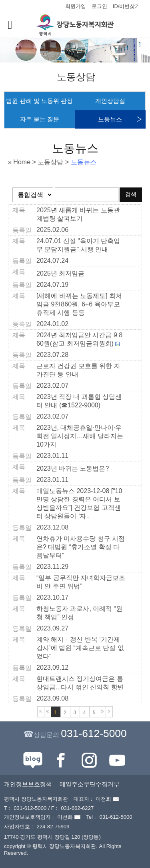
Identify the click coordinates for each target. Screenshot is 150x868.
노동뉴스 (110, 119)
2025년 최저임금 (60, 273)
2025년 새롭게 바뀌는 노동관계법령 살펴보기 (78, 214)
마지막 (109, 712)
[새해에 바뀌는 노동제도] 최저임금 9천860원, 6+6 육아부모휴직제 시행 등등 (79, 304)
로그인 (99, 6)
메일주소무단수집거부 (90, 784)
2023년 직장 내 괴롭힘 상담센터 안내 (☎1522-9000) (79, 401)
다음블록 (102, 712)
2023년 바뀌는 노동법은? (73, 468)
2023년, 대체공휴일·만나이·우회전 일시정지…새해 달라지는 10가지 (80, 436)
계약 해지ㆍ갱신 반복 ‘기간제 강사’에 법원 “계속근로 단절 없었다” (80, 648)
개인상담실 (110, 101)
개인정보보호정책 (28, 784)
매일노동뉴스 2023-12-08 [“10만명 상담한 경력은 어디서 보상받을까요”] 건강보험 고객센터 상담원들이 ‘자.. (79, 503)
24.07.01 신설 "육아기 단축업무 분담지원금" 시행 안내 (78, 245)
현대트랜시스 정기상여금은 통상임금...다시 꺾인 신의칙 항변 (80, 683)
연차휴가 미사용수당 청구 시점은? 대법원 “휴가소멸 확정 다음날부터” (81, 547)
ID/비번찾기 (126, 6)
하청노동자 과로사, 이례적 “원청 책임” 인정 (79, 613)
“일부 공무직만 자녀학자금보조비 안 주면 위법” (81, 582)
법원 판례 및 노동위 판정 (39, 101)
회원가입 (76, 6)
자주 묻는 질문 (40, 119)
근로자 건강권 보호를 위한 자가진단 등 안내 (78, 370)
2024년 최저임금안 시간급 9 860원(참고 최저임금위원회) (79, 339)
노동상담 (50, 162)
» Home (19, 162)
